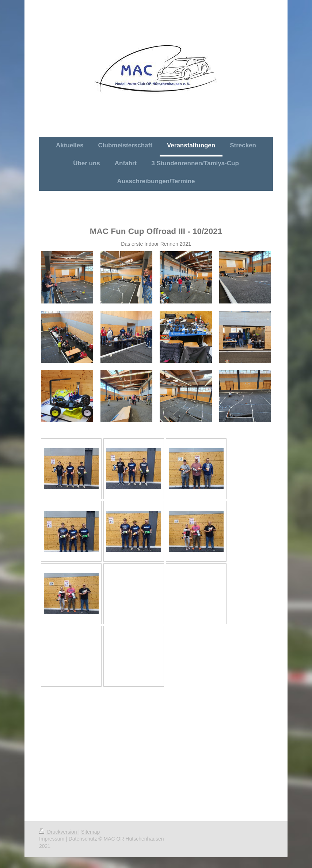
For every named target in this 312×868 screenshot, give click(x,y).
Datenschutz (83, 839)
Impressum (52, 839)
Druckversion (59, 832)
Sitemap (90, 832)
